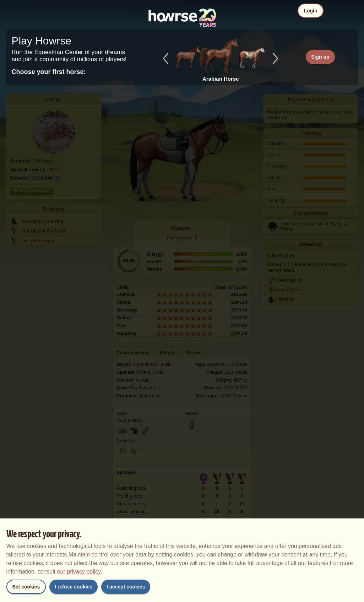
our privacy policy (79, 572)
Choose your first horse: (49, 72)
